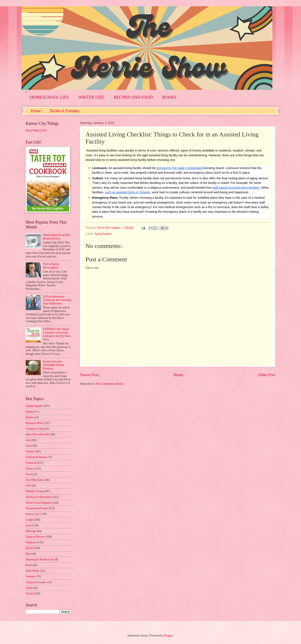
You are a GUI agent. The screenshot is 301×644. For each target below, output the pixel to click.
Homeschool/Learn (37, 508)
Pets (28, 554)
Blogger (168, 636)
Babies (30, 412)
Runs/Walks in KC (36, 130)
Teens (29, 588)
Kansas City (33, 514)
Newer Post (89, 375)
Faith (29, 446)
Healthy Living (34, 491)
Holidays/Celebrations (39, 497)
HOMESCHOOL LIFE (49, 97)
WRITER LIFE (91, 97)
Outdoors (31, 542)
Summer (31, 576)
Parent (29, 548)
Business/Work (34, 423)
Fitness (30, 469)
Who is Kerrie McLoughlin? (51, 266)
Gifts (29, 486)
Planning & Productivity (40, 559)
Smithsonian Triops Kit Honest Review (57, 237)
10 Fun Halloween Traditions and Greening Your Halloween (57, 300)
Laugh (29, 520)
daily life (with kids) (38, 434)
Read (29, 565)
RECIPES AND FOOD (133, 97)
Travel (29, 594)
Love (29, 525)
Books (29, 417)
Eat (28, 440)
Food (29, 474)
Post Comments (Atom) (110, 384)
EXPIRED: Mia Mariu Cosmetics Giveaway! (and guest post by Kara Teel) (57, 334)
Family (30, 451)
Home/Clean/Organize (39, 503)
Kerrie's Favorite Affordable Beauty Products (54, 365)
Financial (31, 463)
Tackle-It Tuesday (65, 111)
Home (36, 111)
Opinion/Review (35, 537)
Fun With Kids (34, 480)
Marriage (31, 531)
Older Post (267, 375)
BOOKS (169, 97)
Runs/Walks (33, 571)
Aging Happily (103, 234)
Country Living (35, 429)
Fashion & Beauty (36, 457)
